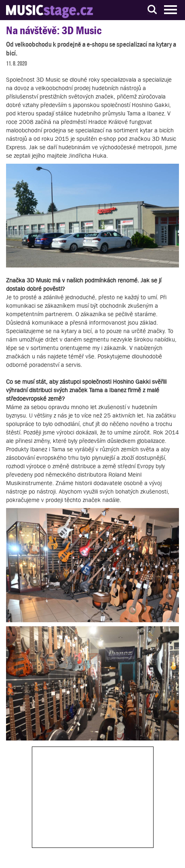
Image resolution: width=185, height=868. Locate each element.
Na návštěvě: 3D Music (54, 30)
